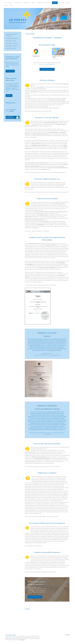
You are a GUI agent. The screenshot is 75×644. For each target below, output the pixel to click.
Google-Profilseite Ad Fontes (47, 69)
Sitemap (14, 635)
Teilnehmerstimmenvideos (35, 597)
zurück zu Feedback (30, 34)
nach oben (27, 609)
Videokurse (9, 96)
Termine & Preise (10, 71)
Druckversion (9, 635)
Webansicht (68, 635)
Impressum (23, 640)
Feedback (12, 111)
